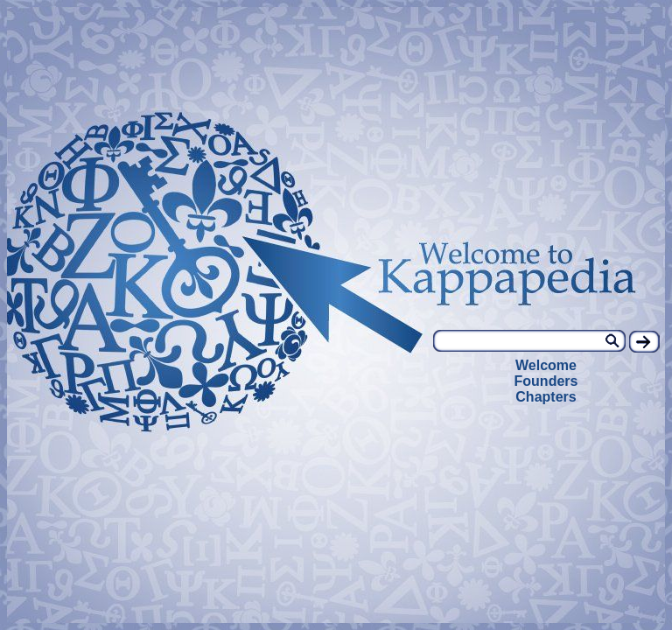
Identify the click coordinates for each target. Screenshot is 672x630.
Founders (546, 381)
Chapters (546, 397)
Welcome (546, 365)
